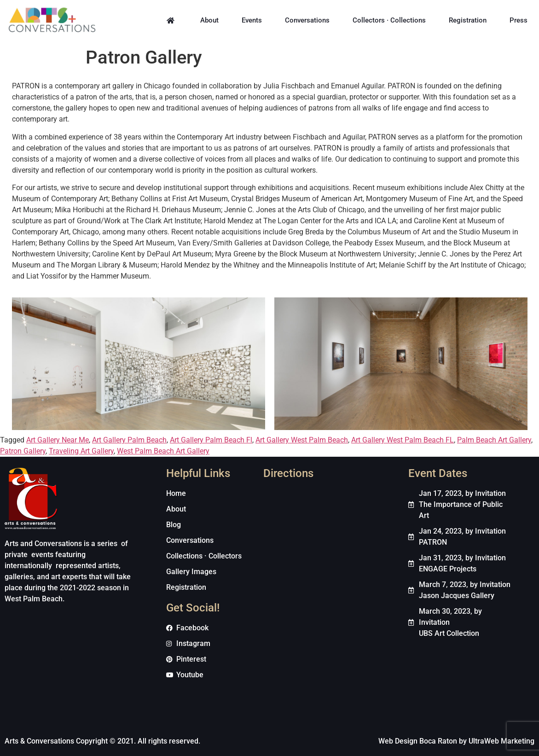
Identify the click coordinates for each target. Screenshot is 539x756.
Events (252, 20)
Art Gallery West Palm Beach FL (403, 440)
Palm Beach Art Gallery (494, 440)
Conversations (307, 20)
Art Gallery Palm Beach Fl (211, 440)
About (209, 20)
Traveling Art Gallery (81, 451)
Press (519, 20)
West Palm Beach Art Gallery (163, 451)
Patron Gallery (23, 451)
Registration (468, 20)
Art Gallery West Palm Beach (302, 440)
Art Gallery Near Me (58, 440)
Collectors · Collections (389, 20)
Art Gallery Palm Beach (129, 440)
